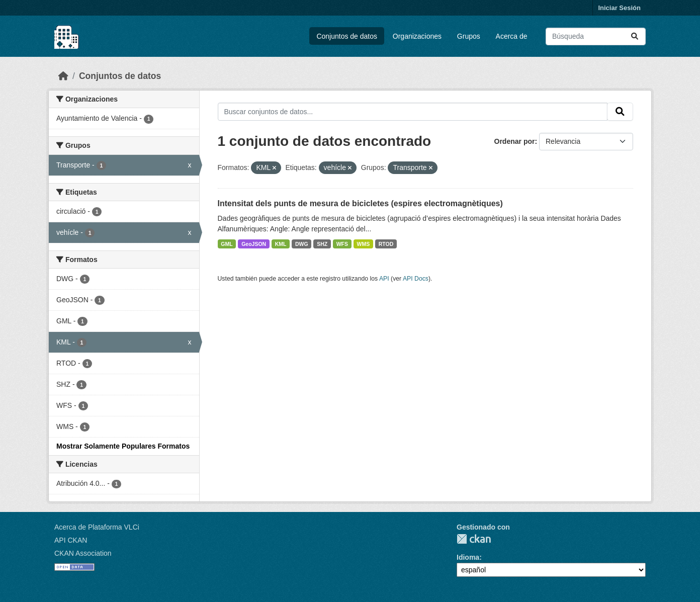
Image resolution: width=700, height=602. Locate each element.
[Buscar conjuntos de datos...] (596, 36)
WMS (364, 244)
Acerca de (512, 36)
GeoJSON (254, 244)
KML (281, 244)
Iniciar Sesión (619, 8)
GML (227, 244)
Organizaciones (417, 36)
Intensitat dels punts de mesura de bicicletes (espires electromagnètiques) (360, 203)
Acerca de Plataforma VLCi (97, 527)
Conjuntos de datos (347, 36)
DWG (302, 244)
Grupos (469, 36)
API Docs (416, 279)
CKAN (474, 539)
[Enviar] (635, 36)
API (384, 279)
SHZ (322, 244)
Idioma (468, 557)
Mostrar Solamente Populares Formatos (123, 446)
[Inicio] (63, 76)
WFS (342, 244)
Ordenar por (515, 141)
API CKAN (71, 540)
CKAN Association (83, 553)
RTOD (386, 244)
